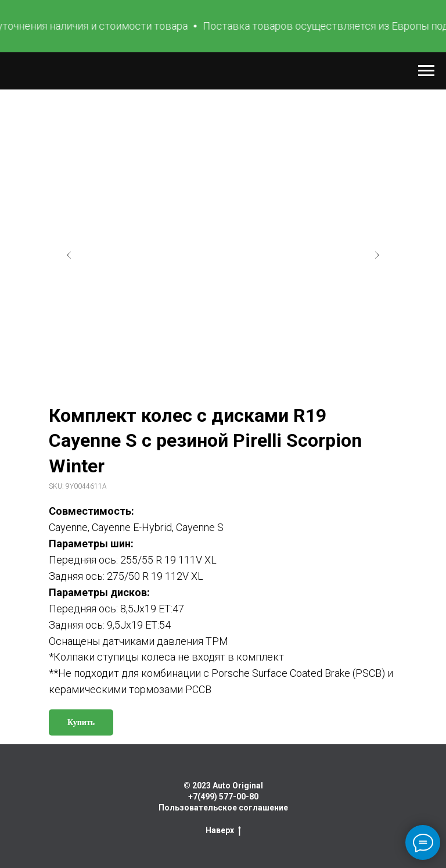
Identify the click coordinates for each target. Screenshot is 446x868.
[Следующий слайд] (377, 255)
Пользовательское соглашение (223, 808)
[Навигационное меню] (426, 71)
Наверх (223, 831)
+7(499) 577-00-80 (223, 797)
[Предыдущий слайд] (69, 255)
